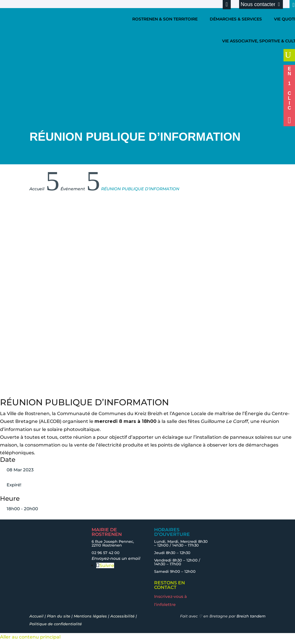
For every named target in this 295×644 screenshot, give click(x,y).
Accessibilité (122, 616)
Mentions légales (90, 616)
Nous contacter (258, 4)
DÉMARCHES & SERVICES (236, 19)
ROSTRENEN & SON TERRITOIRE (165, 19)
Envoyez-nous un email (116, 558)
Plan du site (59, 616)
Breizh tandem (251, 616)
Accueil (36, 616)
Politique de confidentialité (56, 624)
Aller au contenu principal (30, 637)
